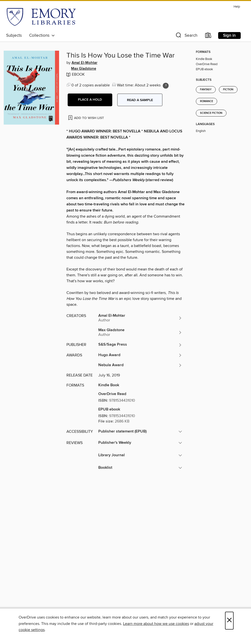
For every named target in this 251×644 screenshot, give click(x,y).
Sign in (229, 35)
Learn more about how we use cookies (156, 624)
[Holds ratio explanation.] (166, 86)
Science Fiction (211, 113)
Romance (207, 101)
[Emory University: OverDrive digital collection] (41, 17)
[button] (186, 36)
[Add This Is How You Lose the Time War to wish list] (86, 118)
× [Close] (229, 621)
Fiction (228, 90)
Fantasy (206, 90)
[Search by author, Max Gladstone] (140, 332)
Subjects (14, 35)
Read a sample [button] (140, 100)
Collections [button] (42, 35)
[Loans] (208, 36)
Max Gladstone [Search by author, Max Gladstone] (84, 69)
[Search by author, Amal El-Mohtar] (140, 318)
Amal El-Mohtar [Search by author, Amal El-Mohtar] (84, 63)
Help (237, 7)
